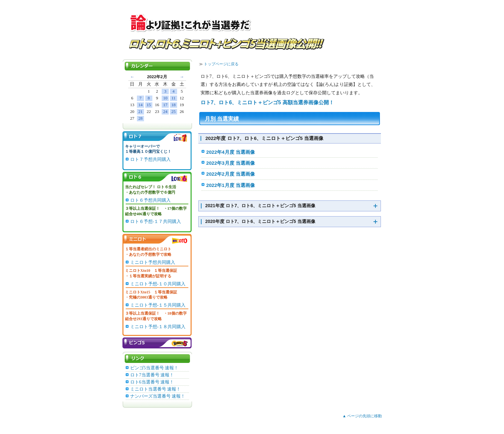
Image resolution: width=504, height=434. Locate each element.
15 (149, 105)
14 (141, 105)
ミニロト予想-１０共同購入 (158, 284)
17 (165, 105)
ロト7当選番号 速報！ (152, 375)
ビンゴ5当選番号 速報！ (154, 368)
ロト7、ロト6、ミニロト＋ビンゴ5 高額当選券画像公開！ (267, 102)
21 (141, 111)
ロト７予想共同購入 (150, 159)
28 (141, 118)
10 (165, 98)
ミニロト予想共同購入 (153, 262)
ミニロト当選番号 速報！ (156, 389)
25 (173, 111)
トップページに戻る (221, 64)
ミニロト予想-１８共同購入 (158, 327)
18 (173, 105)
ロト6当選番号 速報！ (152, 382)
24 (165, 111)
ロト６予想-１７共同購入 (156, 222)
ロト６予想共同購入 (150, 200)
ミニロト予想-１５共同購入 (158, 305)
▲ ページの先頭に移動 (362, 416)
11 (174, 98)
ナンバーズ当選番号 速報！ (158, 396)
